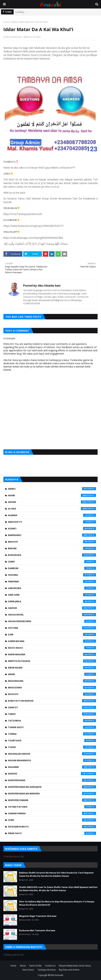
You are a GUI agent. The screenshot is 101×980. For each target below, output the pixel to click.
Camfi (52, 562)
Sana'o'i (52, 707)
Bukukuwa (52, 555)
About (23, 966)
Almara (52, 515)
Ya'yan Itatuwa (52, 807)
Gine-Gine (52, 595)
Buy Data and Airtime (69, 970)
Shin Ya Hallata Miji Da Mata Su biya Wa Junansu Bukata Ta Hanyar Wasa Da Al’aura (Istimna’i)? (57, 903)
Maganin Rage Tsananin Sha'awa (38, 916)
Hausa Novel (52, 615)
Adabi (52, 495)
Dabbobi (52, 568)
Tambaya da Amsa (46, 970)
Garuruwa (52, 588)
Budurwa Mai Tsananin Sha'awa (37, 930)
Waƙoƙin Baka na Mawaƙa (52, 793)
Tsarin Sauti (52, 727)
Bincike (52, 548)
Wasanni (52, 767)
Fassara (52, 575)
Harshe (52, 608)
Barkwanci (52, 535)
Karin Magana (52, 654)
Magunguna (52, 681)
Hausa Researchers (52, 621)
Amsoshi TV (52, 522)
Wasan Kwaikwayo (52, 760)
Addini (14, 22)
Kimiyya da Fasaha (52, 661)
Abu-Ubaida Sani (14, 37)
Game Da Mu (35, 966)
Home (6, 22)
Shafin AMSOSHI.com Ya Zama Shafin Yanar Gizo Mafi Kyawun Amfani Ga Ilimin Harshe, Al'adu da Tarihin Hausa (58, 889)
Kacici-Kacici (52, 648)
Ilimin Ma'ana (52, 641)
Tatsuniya (52, 721)
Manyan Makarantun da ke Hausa (75, 966)
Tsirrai (52, 734)
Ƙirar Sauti (52, 833)
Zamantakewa (52, 813)
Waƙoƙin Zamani (52, 800)
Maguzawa (52, 687)
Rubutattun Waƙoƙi (52, 701)
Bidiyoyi (52, 542)
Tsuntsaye (52, 740)
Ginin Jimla (52, 601)
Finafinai (52, 581)
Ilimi (52, 634)
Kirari (52, 674)
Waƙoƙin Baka (52, 780)
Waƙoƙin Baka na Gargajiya (52, 787)
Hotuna (52, 628)
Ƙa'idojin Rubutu (52, 827)
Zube (52, 820)
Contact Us (50, 966)
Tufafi (52, 747)
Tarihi (52, 714)
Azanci (52, 528)
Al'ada (52, 509)
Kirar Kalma (52, 668)
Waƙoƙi (52, 774)
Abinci (52, 489)
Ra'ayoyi (52, 694)
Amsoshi (59, 975)
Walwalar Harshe (52, 754)
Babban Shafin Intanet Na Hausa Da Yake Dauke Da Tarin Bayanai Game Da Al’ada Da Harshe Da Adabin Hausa (56, 874)
